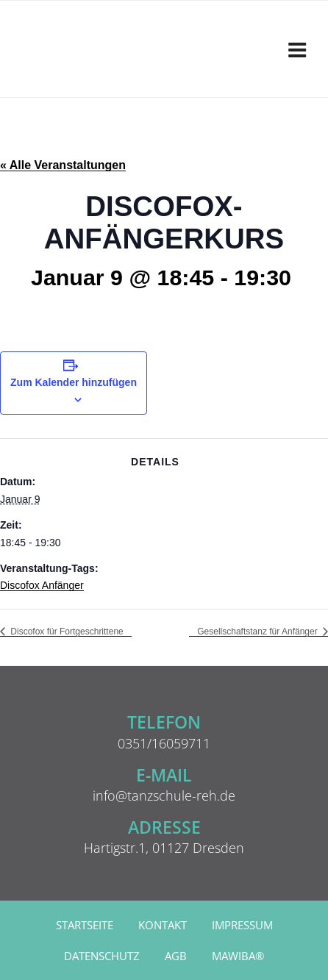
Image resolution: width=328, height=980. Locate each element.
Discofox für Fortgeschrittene (66, 632)
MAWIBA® (238, 956)
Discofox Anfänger (42, 585)
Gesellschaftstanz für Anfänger (259, 632)
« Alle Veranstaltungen (63, 165)
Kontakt (163, 925)
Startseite (85, 925)
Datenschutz (102, 956)
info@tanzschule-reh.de (164, 795)
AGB (176, 956)
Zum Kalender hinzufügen (74, 382)
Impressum (242, 925)
